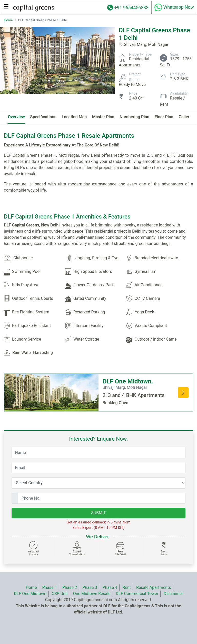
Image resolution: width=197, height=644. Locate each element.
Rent (127, 587)
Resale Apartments (154, 587)
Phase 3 (90, 587)
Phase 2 (70, 587)
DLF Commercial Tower (137, 594)
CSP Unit (60, 594)
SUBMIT (98, 513)
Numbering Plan (134, 117)
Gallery (185, 117)
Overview (16, 117)
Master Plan (103, 117)
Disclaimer (173, 594)
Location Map (74, 117)
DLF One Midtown (30, 594)
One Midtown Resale (92, 594)
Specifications (43, 117)
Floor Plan (164, 117)
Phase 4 (110, 587)
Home (8, 20)
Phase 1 (49, 587)
